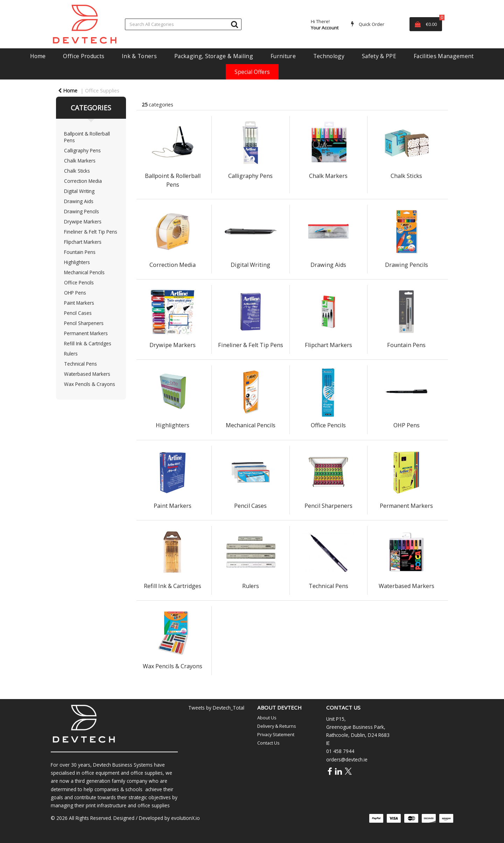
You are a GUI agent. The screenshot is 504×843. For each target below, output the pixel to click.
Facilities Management (444, 56)
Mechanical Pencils (84, 272)
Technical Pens (80, 364)
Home (38, 56)
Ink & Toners (139, 56)
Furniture (283, 56)
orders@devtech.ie (347, 759)
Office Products (84, 56)
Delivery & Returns (277, 726)
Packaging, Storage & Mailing (214, 56)
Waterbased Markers (87, 374)
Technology (329, 56)
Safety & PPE (379, 56)
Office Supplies (102, 91)
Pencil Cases (78, 313)
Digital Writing (79, 191)
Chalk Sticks (77, 171)
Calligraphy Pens (82, 150)
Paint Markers (79, 303)
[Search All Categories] (183, 24)
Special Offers (252, 72)
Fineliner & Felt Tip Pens (91, 232)
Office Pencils (79, 282)
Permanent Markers (86, 333)
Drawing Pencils (82, 211)
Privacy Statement (276, 734)
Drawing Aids (79, 201)
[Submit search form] (234, 24)
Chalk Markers (80, 161)
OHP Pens (75, 293)
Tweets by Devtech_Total (216, 708)
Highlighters (77, 262)
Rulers (71, 354)
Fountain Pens (80, 252)
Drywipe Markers (83, 222)
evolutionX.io (185, 818)
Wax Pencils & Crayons (90, 384)
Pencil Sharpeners (84, 323)
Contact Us (268, 743)
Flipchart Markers (83, 242)
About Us (267, 718)
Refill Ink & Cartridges (88, 343)
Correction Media (83, 181)
